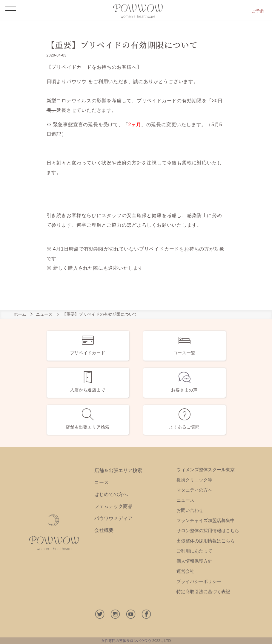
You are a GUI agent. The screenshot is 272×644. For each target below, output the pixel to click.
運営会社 (185, 571)
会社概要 (104, 530)
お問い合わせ (190, 510)
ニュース (44, 314)
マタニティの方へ (194, 490)
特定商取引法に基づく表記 (203, 592)
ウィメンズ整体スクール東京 (206, 470)
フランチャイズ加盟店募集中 (206, 520)
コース (102, 482)
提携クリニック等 (194, 480)
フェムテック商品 (113, 506)
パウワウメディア (113, 518)
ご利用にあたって (194, 551)
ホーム (20, 314)
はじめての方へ (111, 494)
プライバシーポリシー (199, 581)
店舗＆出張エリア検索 (118, 470)
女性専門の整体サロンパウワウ (126, 641)
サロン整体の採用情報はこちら (208, 531)
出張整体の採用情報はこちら (206, 541)
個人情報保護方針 (194, 561)
